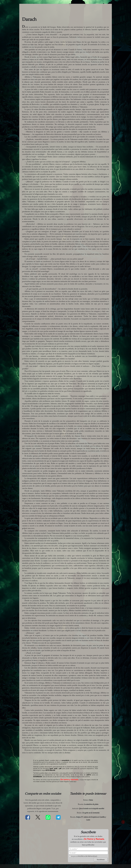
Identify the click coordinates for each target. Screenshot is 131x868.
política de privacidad (87, 856)
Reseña (88, 804)
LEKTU (89, 775)
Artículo (88, 808)
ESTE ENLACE (50, 770)
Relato (88, 800)
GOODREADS (38, 777)
